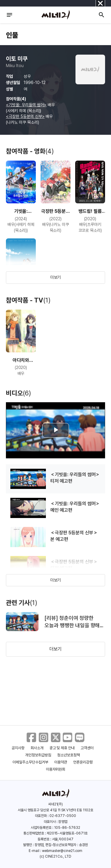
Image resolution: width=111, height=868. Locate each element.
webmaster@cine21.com (62, 851)
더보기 (56, 277)
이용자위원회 (56, 769)
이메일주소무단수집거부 (30, 762)
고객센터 (87, 748)
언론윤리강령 (83, 762)
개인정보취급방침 (38, 755)
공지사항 (18, 748)
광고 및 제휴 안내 (62, 748)
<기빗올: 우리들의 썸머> (26, 105)
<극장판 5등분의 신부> (25, 116)
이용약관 (61, 762)
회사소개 (37, 748)
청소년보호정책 (69, 755)
